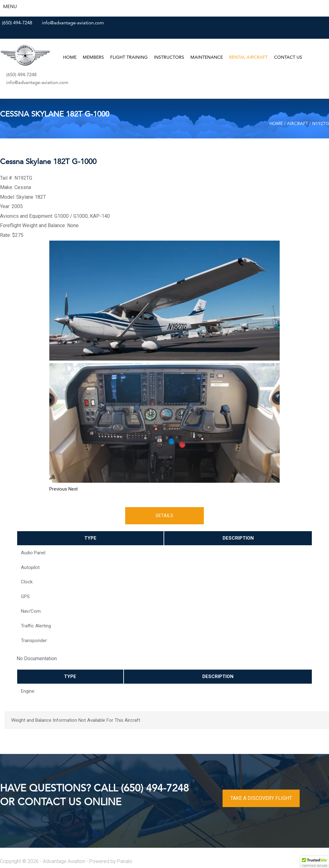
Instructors (169, 57)
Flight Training (129, 57)
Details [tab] (164, 516)
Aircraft (297, 124)
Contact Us (288, 57)
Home (70, 57)
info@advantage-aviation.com (73, 23)
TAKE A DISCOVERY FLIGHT (261, 798)
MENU (10, 6)
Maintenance (207, 57)
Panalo (125, 861)
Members (93, 57)
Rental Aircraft (248, 57)
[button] (59, 489)
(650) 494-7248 (17, 23)
